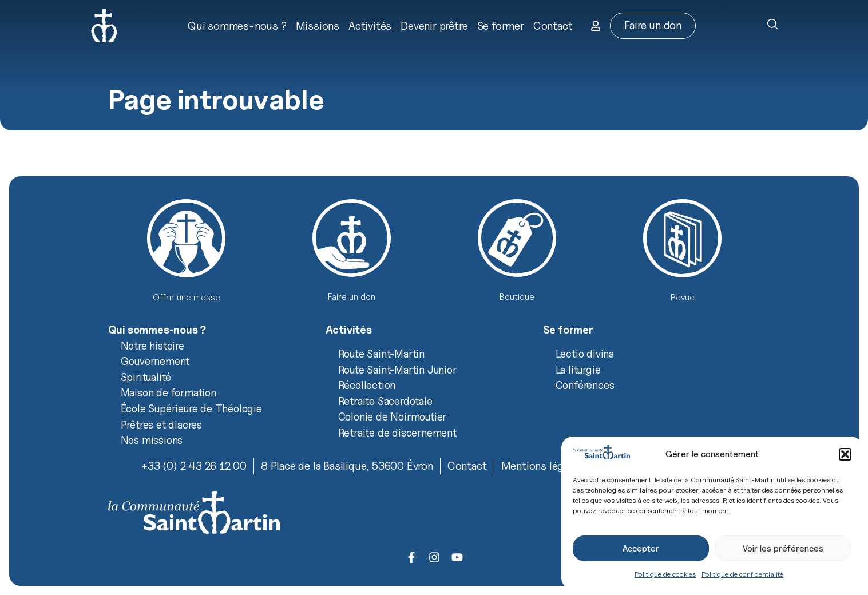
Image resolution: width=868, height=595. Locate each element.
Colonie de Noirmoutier (393, 416)
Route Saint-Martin (381, 354)
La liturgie (578, 370)
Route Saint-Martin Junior (397, 370)
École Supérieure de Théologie (191, 408)
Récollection (367, 385)
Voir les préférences (783, 549)
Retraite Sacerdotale (385, 401)
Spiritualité (146, 377)
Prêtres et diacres (161, 425)
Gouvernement (155, 361)
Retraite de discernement (397, 433)
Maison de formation (169, 392)
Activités (370, 26)
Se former (501, 26)
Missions (318, 26)
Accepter (641, 549)
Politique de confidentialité (742, 574)
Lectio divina (585, 354)
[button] (845, 454)
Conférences (585, 385)
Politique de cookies (665, 574)
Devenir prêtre (434, 26)
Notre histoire (152, 346)
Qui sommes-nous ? (237, 26)
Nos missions (152, 440)
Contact (553, 26)
